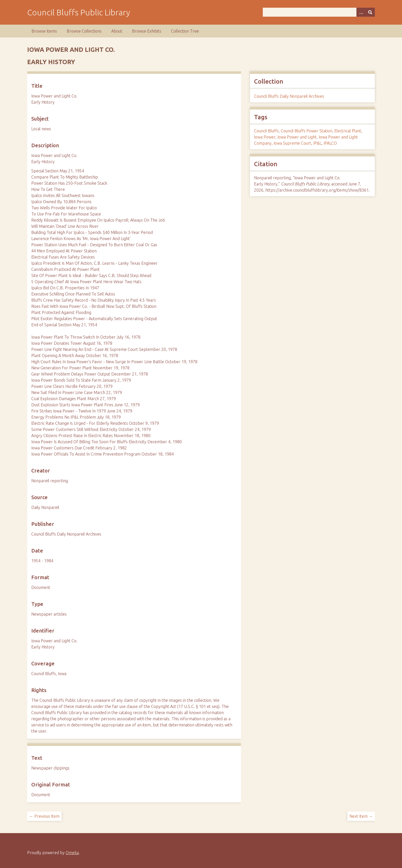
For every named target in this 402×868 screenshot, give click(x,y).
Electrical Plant (348, 131)
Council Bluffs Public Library (79, 12)
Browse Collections (84, 31)
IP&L (317, 143)
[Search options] (361, 12)
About (117, 31)
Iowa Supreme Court (292, 143)
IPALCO (330, 143)
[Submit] (370, 12)
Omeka (72, 853)
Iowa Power (265, 137)
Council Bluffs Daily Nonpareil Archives (289, 96)
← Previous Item (44, 816)
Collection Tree (185, 31)
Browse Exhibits (147, 31)
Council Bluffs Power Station (306, 131)
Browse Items (44, 31)
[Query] (319, 12)
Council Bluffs (266, 131)
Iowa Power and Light (297, 137)
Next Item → (361, 816)
